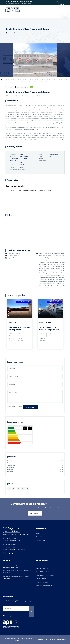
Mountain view (35, 463)
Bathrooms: (42, 161)
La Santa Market (41, 589)
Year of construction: (16, 170)
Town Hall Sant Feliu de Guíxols (45, 576)
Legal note (41, 640)
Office (38, 534)
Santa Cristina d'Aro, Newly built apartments (50, 329)
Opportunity (35, 466)
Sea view (35, 461)
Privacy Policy (51, 640)
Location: (12, 157)
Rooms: (41, 159)
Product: (12, 163)
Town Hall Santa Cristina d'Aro (45, 572)
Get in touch (35, 514)
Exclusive (35, 470)
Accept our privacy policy (15, 407)
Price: (41, 154)
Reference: (13, 154)
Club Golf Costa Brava (42, 569)
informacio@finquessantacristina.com (15, 550)
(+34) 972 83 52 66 (12, 2)
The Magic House (41, 579)
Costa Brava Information (43, 565)
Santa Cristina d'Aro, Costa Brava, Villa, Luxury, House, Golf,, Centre (25, 96)
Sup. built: (13, 167)
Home (8, 33)
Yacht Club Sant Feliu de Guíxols (45, 586)
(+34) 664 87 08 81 (27, 2)
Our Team (39, 537)
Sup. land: (12, 165)
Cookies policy (62, 640)
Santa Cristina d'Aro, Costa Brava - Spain (19, 4)
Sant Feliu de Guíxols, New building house (18, 329)
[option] (35, 62)
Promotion (35, 468)
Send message (30, 407)
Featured (35, 472)
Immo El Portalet (41, 541)
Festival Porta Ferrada (42, 583)
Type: (41, 157)
